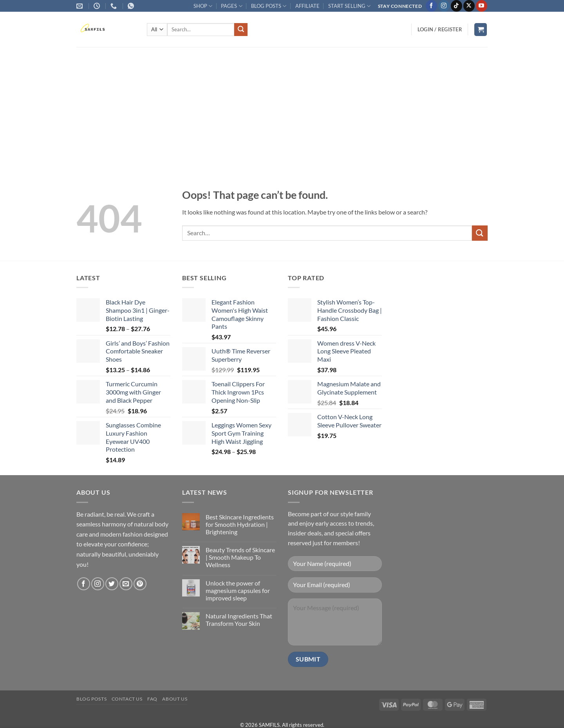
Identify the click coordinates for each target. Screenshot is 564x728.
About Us (175, 699)
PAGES (231, 6)
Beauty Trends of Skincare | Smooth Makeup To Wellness (240, 557)
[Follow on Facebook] (431, 6)
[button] (440, 29)
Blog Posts (91, 699)
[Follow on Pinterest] (140, 584)
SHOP (203, 6)
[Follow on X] (469, 6)
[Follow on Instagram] (444, 6)
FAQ (152, 699)
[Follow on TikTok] (456, 6)
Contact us (127, 699)
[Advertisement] (282, 106)
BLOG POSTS (269, 6)
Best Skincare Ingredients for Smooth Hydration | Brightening (240, 524)
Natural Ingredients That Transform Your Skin (239, 620)
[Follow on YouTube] (482, 6)
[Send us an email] (126, 584)
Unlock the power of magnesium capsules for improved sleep (238, 590)
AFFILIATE (307, 6)
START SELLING (349, 6)
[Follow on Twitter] (112, 584)
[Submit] (241, 30)
